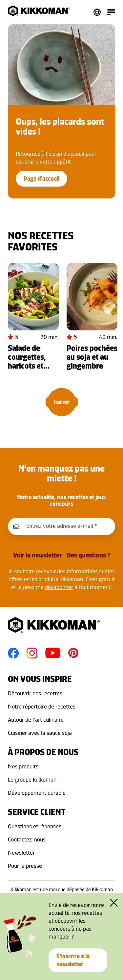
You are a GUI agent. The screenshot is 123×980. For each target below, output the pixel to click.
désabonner (59, 587)
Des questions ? (88, 555)
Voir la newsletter (37, 555)
